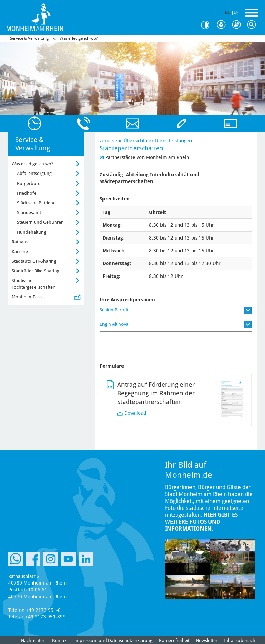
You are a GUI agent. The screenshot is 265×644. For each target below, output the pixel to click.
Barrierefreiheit (174, 640)
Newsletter (207, 640)
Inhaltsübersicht (240, 640)
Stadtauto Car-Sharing (34, 261)
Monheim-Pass (27, 297)
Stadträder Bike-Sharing (36, 271)
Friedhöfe (27, 193)
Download (135, 413)
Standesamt (29, 212)
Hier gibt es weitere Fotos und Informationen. (201, 522)
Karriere (20, 251)
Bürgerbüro (29, 183)
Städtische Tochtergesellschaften (34, 284)
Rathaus (20, 242)
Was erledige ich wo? (79, 38)
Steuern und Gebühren (40, 222)
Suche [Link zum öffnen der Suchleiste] (253, 25)
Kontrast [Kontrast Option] (208, 25)
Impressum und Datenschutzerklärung (113, 640)
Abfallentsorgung (34, 173)
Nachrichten (33, 640)
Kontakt (60, 640)
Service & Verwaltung (29, 38)
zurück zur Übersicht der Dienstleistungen (146, 141)
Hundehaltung (32, 232)
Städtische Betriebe (36, 203)
